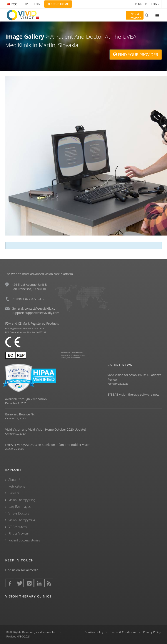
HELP (25, 4)
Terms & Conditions (123, 632)
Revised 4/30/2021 (18, 636)
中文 (12, 4)
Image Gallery (25, 37)
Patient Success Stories (24, 540)
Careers (14, 493)
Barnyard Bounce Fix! (20, 414)
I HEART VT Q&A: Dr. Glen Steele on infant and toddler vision (48, 445)
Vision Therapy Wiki (22, 520)
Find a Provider (19, 534)
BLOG (36, 4)
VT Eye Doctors (19, 513)
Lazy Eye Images (19, 507)
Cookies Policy (94, 632)
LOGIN (155, 4)
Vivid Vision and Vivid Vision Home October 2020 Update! (46, 429)
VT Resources (18, 527)
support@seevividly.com (42, 313)
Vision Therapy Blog (22, 500)
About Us (15, 480)
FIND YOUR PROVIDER (136, 55)
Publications (17, 486)
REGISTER (141, 4)
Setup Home (58, 4)
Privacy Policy (152, 632)
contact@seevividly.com (41, 308)
